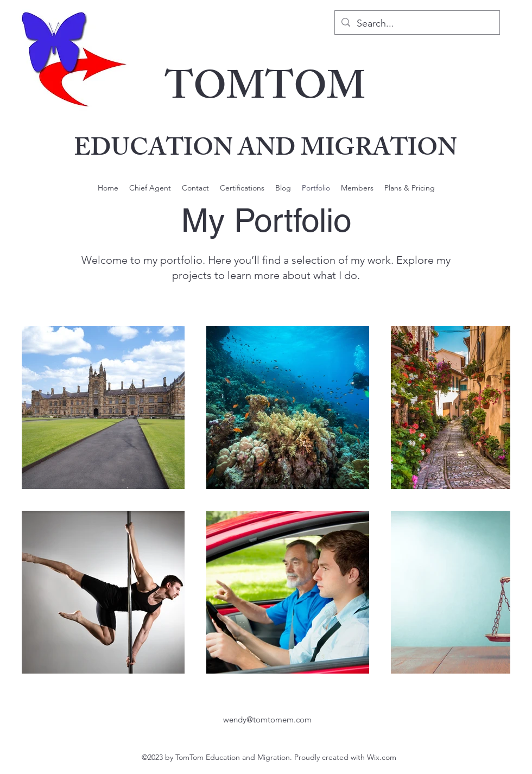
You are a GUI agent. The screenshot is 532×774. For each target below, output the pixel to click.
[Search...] (417, 24)
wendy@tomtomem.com (267, 719)
